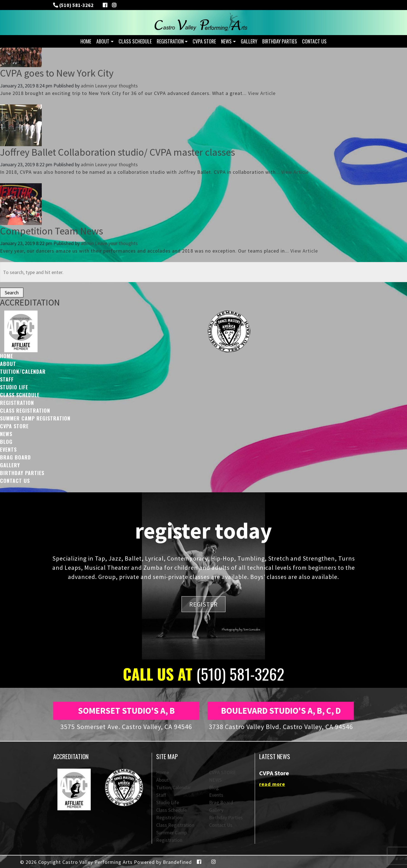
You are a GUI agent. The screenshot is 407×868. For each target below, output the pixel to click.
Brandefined (177, 862)
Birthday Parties (280, 41)
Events (8, 449)
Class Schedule (135, 41)
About (103, 41)
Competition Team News (52, 231)
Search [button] (12, 293)
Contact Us (314, 41)
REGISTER (203, 604)
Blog (6, 442)
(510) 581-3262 (76, 5)
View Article (262, 93)
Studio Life (14, 387)
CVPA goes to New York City (57, 73)
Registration (170, 41)
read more (272, 784)
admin (87, 86)
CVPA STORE (204, 41)
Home (86, 41)
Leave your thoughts (116, 86)
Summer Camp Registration (35, 418)
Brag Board (15, 457)
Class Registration (25, 410)
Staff (7, 379)
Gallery (249, 41)
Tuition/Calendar (23, 371)
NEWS (226, 41)
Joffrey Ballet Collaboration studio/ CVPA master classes (117, 152)
